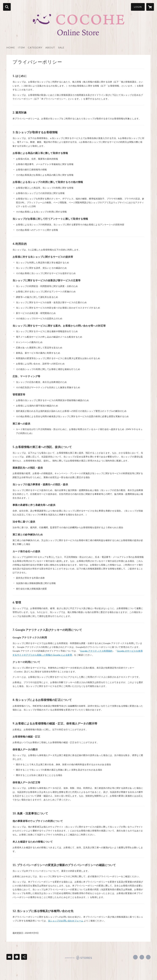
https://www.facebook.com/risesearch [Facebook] (135, 957)
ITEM (21, 47)
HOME (11, 47)
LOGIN (138, 7)
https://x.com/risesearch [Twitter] (142, 957)
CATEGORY (35, 47)
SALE (61, 47)
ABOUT (50, 47)
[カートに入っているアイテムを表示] (150, 7)
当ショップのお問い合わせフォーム (66, 921)
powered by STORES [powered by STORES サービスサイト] (79, 958)
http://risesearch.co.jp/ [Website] (148, 957)
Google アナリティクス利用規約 (96, 651)
